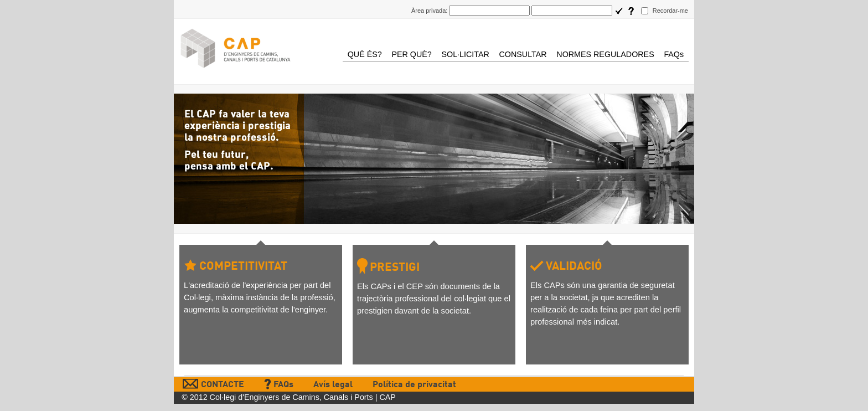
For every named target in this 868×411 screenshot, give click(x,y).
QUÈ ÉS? (365, 54)
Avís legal (333, 385)
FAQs (674, 54)
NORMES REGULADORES (605, 54)
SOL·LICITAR (465, 54)
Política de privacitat (414, 385)
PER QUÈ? (411, 54)
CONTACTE (213, 385)
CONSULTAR (523, 54)
